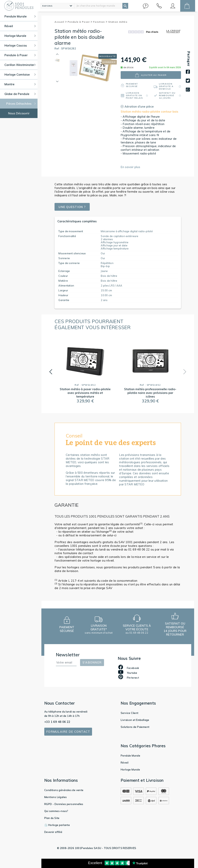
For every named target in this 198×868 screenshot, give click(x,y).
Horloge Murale (130, 770)
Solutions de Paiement (135, 727)
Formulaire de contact (68, 732)
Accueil (61, 22)
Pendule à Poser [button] (20, 55)
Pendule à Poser (80, 22)
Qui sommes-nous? (56, 811)
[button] (146, 6)
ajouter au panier (151, 75)
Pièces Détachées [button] (21, 104)
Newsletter (68, 655)
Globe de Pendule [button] (20, 94)
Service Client (130, 713)
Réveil (125, 763)
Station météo (118, 22)
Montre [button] (20, 84)
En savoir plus (130, 167)
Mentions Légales (55, 797)
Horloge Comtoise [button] (20, 75)
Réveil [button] (20, 26)
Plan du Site (52, 818)
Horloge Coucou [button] (20, 45)
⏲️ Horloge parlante (57, 825)
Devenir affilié (53, 832)
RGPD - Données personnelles (64, 804)
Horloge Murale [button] (20, 36)
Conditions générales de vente (64, 790)
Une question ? (73, 207)
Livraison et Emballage (135, 720)
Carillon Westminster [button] (20, 65)
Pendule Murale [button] (20, 16)
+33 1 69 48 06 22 (57, 722)
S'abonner (92, 662)
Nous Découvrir (19, 113)
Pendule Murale (131, 756)
